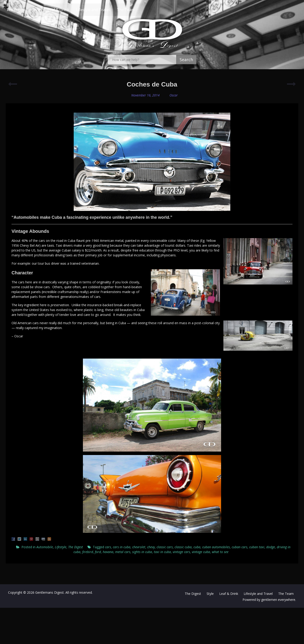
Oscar (174, 95)
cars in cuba (122, 547)
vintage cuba (201, 552)
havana (108, 552)
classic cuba (183, 547)
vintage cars (181, 552)
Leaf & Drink (67, 10)
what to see (220, 552)
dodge (271, 547)
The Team (134, 10)
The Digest (25, 10)
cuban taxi (257, 547)
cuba (197, 547)
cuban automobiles (216, 547)
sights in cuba (142, 552)
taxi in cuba (162, 552)
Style (45, 10)
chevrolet (139, 547)
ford (98, 552)
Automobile (45, 547)
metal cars (123, 552)
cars (108, 547)
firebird (88, 552)
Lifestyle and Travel (102, 10)
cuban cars (240, 547)
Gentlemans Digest (50, 592)
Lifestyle (61, 547)
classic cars (165, 547)
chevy (151, 547)
